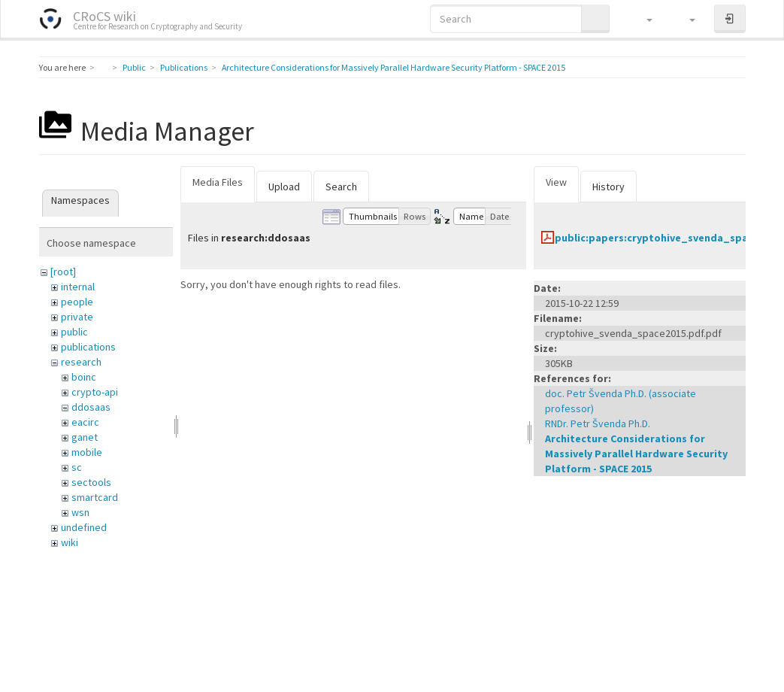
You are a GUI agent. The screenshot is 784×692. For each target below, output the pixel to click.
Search (341, 187)
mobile (87, 452)
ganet (85, 437)
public (74, 332)
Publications (184, 67)
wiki (70, 542)
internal (78, 287)
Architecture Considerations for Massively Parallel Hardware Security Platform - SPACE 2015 (394, 67)
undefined (84, 527)
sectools (91, 482)
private (77, 317)
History (608, 187)
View (556, 182)
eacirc (85, 422)
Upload (284, 187)
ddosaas (91, 407)
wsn (80, 512)
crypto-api (95, 392)
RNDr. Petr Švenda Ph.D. (598, 423)
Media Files (218, 182)
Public (134, 67)
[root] (63, 272)
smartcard (95, 497)
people (77, 302)
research (81, 362)
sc (77, 467)
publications (88, 347)
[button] (642, 19)
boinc (84, 377)
